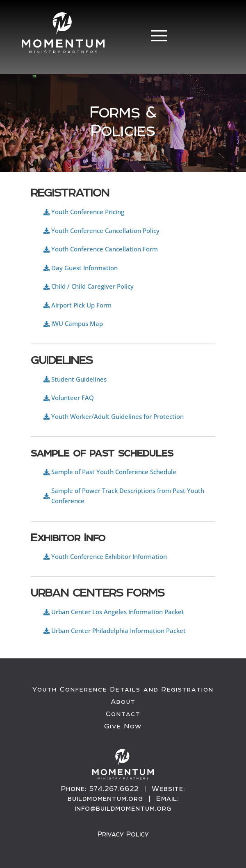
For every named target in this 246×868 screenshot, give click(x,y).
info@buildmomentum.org (123, 808)
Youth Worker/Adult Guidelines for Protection (117, 416)
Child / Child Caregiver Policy (92, 286)
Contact (123, 714)
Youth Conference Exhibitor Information (109, 556)
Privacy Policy (123, 834)
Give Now (123, 726)
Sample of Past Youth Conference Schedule (114, 472)
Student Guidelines (79, 379)
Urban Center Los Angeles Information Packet (118, 612)
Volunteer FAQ (73, 398)
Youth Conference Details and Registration (123, 689)
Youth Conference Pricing (88, 212)
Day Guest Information (84, 268)
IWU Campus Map (77, 323)
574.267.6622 (114, 789)
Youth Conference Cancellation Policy (105, 231)
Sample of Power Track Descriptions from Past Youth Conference (128, 496)
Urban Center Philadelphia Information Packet (118, 631)
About (123, 702)
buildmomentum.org (105, 798)
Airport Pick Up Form (81, 305)
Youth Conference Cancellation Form (105, 249)
